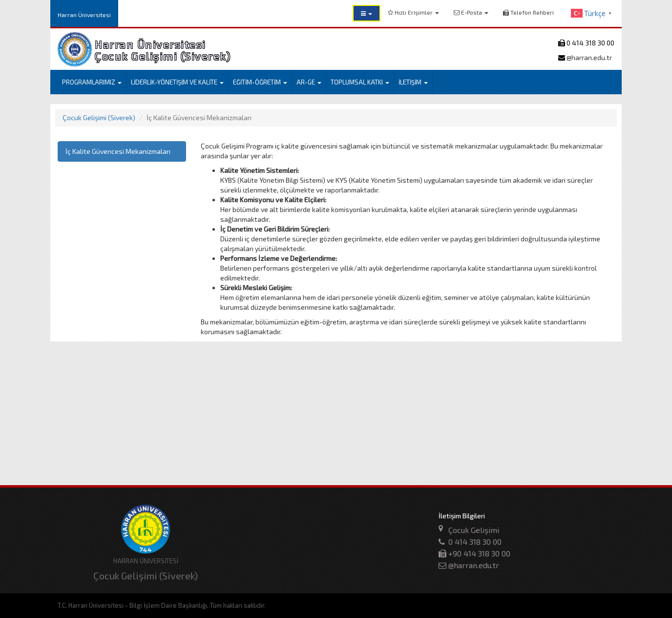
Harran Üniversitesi (84, 15)
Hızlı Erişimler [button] (413, 12)
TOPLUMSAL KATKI (360, 82)
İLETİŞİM (413, 82)
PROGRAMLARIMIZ (92, 82)
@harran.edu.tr (588, 57)
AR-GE (309, 82)
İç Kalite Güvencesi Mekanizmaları (118, 151)
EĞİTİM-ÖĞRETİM (260, 82)
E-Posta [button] (471, 12)
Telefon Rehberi (528, 12)
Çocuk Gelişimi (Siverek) (99, 117)
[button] (367, 13)
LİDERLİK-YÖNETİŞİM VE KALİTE (177, 82)
